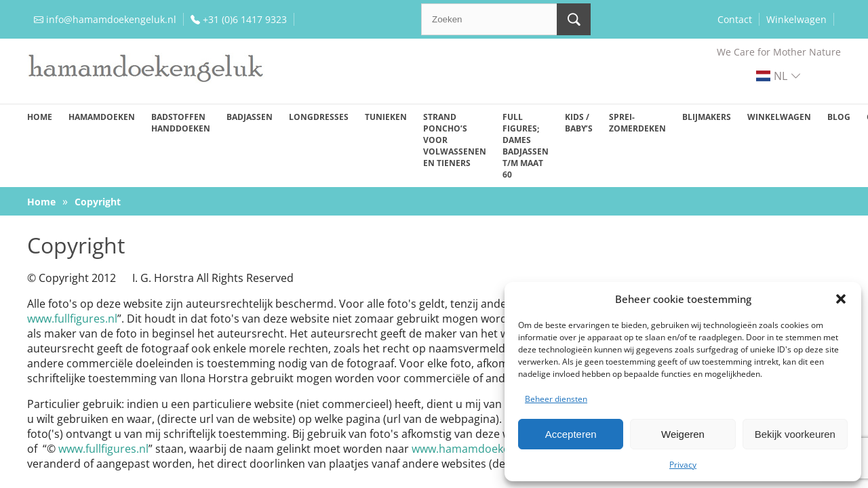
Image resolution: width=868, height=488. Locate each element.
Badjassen (250, 117)
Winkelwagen (796, 19)
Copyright (98, 202)
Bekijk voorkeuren (795, 434)
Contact (735, 19)
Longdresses (319, 117)
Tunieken (386, 117)
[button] (841, 299)
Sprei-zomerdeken (637, 123)
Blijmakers (707, 117)
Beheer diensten (556, 399)
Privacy (683, 465)
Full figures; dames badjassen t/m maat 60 (526, 146)
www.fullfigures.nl (72, 319)
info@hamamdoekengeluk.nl (111, 19)
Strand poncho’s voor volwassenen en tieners (455, 140)
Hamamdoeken (102, 117)
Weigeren (683, 434)
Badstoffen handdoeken (181, 123)
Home (40, 117)
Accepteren (571, 434)
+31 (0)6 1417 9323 (245, 19)
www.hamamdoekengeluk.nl (484, 449)
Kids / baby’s (579, 123)
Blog (839, 117)
